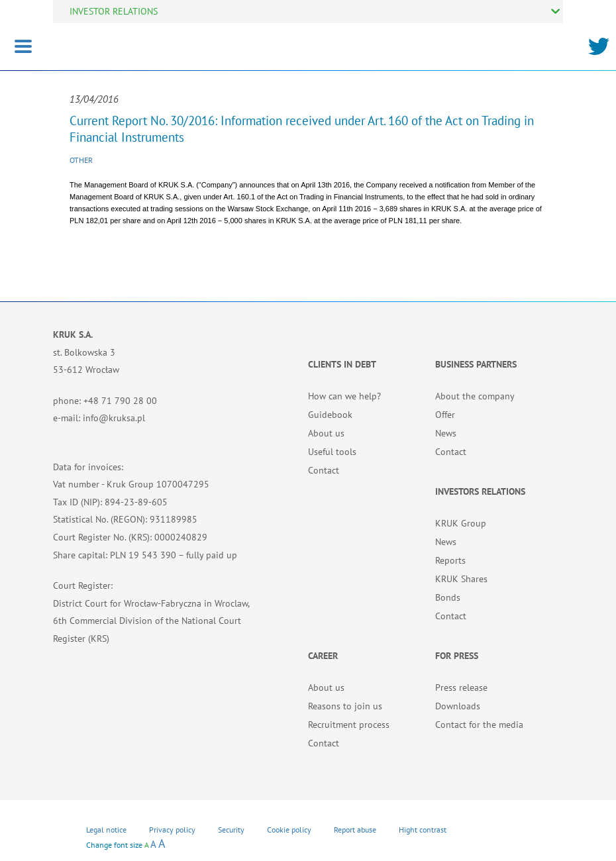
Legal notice (106, 830)
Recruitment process (349, 725)
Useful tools (332, 452)
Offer (445, 415)
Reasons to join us (345, 706)
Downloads (458, 706)
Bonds (448, 597)
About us (326, 433)
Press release (461, 687)
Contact (324, 470)
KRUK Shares (461, 579)
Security (231, 830)
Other (81, 160)
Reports (450, 560)
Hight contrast (423, 830)
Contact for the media (479, 725)
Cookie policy (289, 830)
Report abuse (355, 830)
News (446, 433)
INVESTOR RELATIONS (114, 11)
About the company (475, 396)
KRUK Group (461, 523)
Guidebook (330, 415)
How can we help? (344, 396)
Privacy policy (172, 830)
